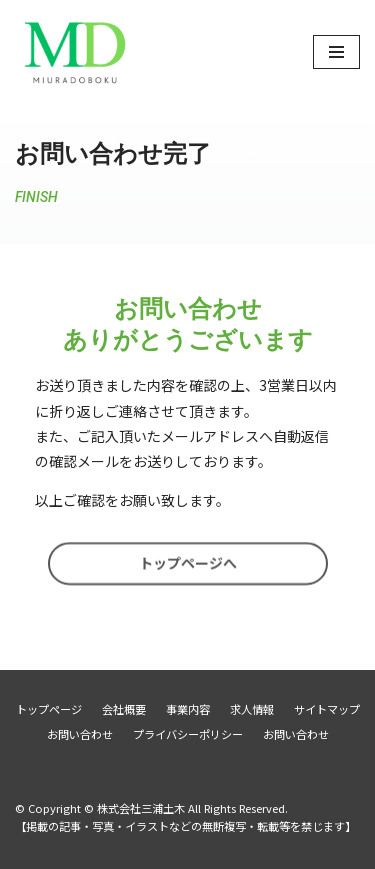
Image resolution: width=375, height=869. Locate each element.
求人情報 (252, 709)
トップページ (49, 709)
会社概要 (124, 709)
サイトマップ (327, 709)
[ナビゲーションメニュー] (336, 52)
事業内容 (188, 709)
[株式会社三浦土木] (75, 52)
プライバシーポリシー (188, 734)
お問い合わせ (80, 734)
